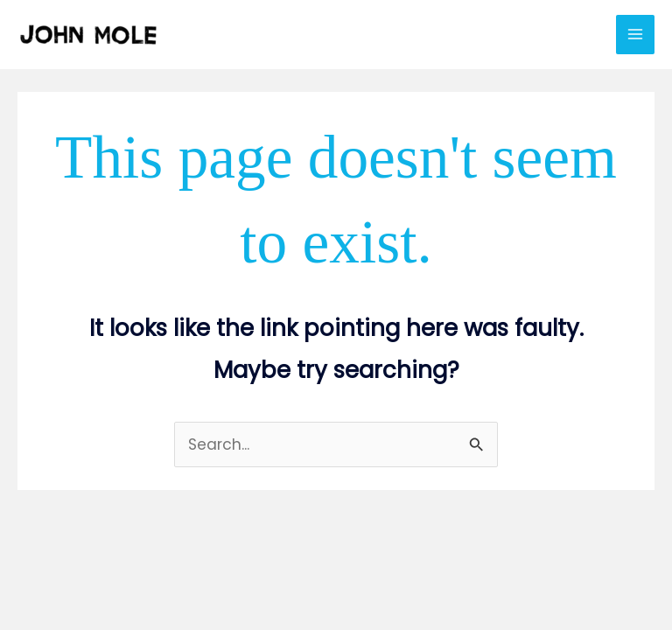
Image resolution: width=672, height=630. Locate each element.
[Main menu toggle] (635, 34)
